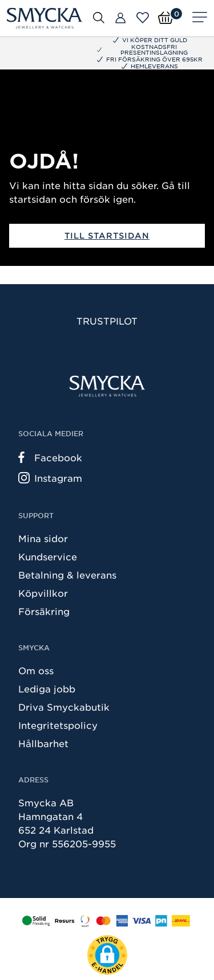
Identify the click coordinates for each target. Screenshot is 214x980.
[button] (107, 955)
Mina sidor (43, 538)
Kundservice (48, 556)
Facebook (50, 457)
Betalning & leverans (67, 575)
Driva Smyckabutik (64, 707)
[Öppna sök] (99, 17)
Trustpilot (107, 321)
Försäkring (44, 611)
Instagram (50, 478)
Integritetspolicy (58, 725)
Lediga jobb (47, 688)
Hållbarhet (43, 743)
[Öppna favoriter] (143, 18)
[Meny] (200, 18)
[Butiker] (120, 18)
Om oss (36, 670)
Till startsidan (107, 235)
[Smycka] (45, 18)
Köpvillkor (43, 593)
